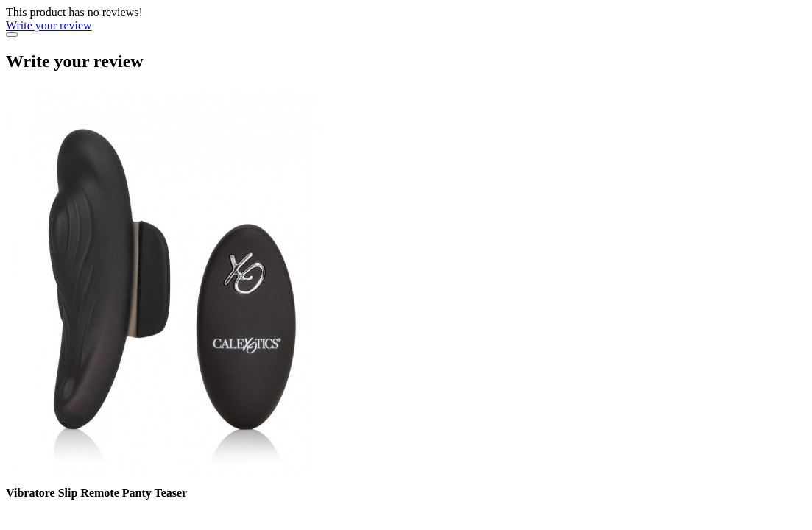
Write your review (49, 25)
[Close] (12, 35)
